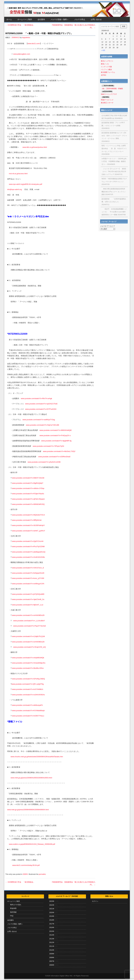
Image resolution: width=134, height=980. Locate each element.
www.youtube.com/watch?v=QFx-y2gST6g (28, 684)
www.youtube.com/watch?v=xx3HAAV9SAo (28, 695)
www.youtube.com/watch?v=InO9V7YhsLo (28, 716)
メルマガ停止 (80, 19)
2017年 (52, 924)
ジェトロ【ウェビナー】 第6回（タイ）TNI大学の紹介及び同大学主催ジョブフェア (114, 172)
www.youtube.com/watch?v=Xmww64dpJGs (29, 663)
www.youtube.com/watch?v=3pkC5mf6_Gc (28, 599)
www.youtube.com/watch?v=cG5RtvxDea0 (54, 457)
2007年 (52, 961)
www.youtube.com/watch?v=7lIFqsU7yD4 (48, 446)
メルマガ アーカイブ (107, 226)
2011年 (52, 946)
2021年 (52, 909)
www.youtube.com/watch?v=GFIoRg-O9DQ (28, 679)
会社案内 (41, 19)
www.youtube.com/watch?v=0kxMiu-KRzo (28, 668)
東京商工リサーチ (107, 103)
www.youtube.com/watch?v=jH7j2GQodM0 (28, 594)
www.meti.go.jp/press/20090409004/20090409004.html (28, 810)
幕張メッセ (105, 64)
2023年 (52, 901)
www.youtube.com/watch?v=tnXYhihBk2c (28, 689)
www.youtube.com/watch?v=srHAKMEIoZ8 (28, 615)
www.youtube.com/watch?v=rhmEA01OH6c (29, 557)
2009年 (25, 874)
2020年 (52, 913)
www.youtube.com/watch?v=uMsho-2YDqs (28, 488)
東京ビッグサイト (107, 61)
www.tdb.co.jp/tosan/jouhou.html (35, 147)
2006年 (52, 965)
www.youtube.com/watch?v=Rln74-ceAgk (36, 398)
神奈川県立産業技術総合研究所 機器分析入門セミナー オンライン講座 (114, 192)
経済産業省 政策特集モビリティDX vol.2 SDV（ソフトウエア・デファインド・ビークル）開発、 (114, 136)
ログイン (95, 901)
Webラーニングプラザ (109, 94)
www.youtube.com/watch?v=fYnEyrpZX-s (55, 435)
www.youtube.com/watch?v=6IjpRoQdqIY (28, 483)
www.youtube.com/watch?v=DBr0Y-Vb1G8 (28, 478)
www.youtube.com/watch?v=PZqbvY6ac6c (28, 494)
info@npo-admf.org (14, 189)
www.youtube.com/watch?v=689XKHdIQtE (56, 430)
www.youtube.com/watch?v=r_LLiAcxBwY (29, 621)
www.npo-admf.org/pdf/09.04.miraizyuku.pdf (26, 184)
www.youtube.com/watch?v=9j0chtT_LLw (28, 605)
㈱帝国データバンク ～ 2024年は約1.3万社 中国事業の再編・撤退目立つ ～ (114, 161)
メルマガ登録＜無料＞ (60, 19)
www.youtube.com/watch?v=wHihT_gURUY (29, 531)
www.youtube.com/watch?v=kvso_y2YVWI (28, 578)
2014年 (52, 935)
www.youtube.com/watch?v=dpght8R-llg (56, 441)
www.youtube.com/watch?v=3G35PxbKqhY (28, 525)
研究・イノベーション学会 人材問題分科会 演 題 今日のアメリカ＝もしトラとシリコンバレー (114, 148)
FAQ (12, 916)
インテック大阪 (106, 67)
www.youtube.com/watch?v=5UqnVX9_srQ (29, 647)
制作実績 (13, 912)
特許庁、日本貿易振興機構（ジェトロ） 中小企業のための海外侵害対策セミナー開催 (114, 212)
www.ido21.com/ (34, 44)
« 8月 (103, 50)
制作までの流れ (16, 905)
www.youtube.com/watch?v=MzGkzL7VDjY (59, 451)
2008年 (52, 958)
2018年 (52, 920)
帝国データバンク (107, 100)
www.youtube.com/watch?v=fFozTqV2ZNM (28, 546)
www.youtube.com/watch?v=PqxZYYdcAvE (30, 626)
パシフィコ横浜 (106, 70)
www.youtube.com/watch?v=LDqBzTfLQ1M (28, 636)
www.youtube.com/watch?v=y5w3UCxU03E (44, 462)
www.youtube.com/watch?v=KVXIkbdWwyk (28, 711)
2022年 (52, 905)
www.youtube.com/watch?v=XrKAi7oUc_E (28, 568)
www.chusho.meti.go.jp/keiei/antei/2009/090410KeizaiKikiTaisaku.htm (37, 757)
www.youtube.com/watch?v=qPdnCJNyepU (28, 499)
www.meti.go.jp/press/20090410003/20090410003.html (31, 778)
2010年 (52, 950)
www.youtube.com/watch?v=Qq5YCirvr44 (28, 541)
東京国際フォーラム (108, 72)
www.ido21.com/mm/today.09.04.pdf (26, 865)
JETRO (103, 75)
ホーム (9, 19)
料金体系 (13, 908)
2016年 (52, 928)
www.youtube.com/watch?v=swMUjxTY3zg (39, 420)
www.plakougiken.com (22, 54)
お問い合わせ (96, 19)
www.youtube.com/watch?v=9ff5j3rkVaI (27, 520)
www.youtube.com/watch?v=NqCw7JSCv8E (43, 425)
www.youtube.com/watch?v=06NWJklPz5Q (28, 504)
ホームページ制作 (25, 19)
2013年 (52, 939)
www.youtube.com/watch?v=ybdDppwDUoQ (29, 552)
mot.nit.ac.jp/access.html (18, 174)
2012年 (52, 942)
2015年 (52, 931)
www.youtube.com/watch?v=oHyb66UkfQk (28, 658)
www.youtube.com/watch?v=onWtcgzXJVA (28, 584)
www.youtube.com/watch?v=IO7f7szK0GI (41, 409)
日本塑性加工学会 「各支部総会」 (20, 25)
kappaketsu (26, 38)
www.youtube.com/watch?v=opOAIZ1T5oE (41, 404)
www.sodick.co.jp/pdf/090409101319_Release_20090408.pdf (32, 844)
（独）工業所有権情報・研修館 (112, 89)
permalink (42, 874)
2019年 (52, 916)
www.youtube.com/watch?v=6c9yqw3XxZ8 (28, 573)
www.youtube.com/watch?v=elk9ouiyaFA (27, 705)
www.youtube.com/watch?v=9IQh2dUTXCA (28, 515)
